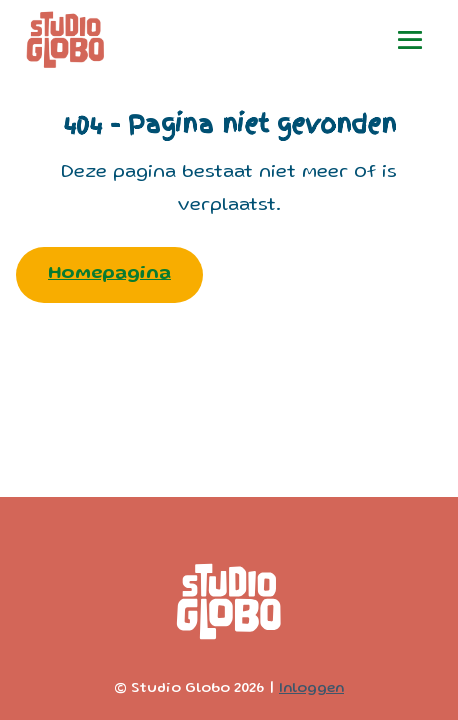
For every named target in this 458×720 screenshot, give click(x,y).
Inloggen (311, 689)
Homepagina (109, 274)
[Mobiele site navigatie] (410, 40)
